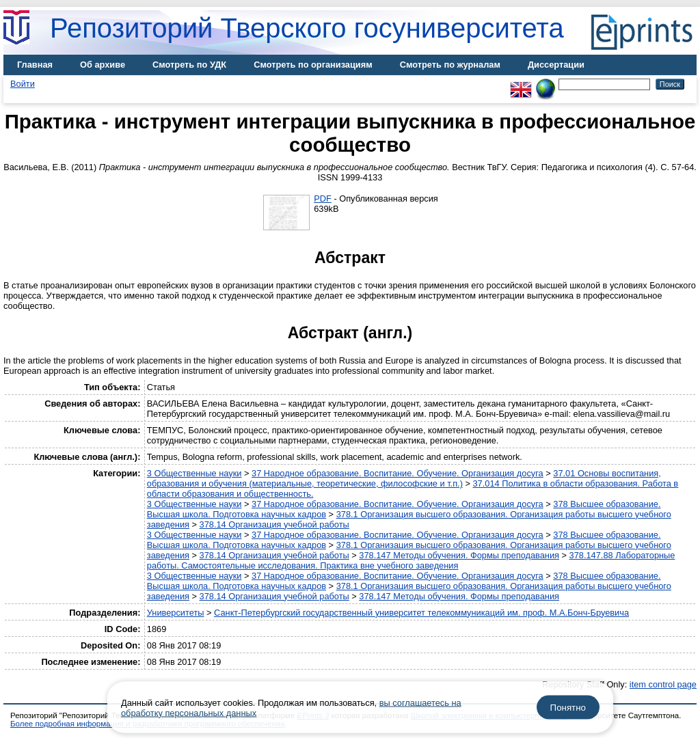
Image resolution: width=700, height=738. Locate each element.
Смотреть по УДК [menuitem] (189, 65)
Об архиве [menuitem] (103, 65)
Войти (23, 84)
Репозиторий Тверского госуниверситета (307, 28)
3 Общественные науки (194, 473)
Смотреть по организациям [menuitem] (313, 65)
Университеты (176, 613)
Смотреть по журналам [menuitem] (450, 65)
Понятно (568, 708)
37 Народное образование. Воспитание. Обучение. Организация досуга (398, 473)
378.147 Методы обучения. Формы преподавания (459, 555)
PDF (323, 199)
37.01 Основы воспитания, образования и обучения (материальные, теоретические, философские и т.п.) (404, 478)
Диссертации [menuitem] (556, 65)
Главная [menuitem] (35, 65)
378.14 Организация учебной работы (274, 524)
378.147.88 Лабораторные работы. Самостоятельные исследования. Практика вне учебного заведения (411, 560)
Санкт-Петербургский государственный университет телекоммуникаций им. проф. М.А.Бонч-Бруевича (421, 613)
